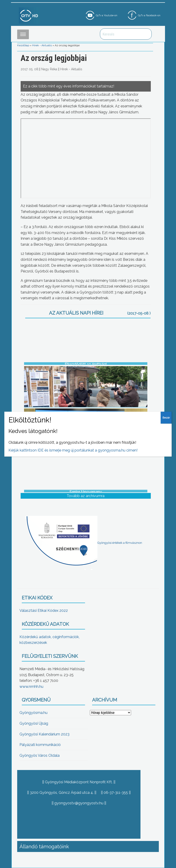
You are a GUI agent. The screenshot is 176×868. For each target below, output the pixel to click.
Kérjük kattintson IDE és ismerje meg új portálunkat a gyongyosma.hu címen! (73, 450)
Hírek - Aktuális (42, 45)
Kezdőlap (23, 45)
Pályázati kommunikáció (40, 745)
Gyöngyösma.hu (33, 713)
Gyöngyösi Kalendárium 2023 (44, 734)
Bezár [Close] (166, 418)
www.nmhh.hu (31, 687)
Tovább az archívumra (86, 496)
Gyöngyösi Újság (34, 723)
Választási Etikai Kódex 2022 (44, 611)
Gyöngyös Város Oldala (40, 755)
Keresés (146, 34)
